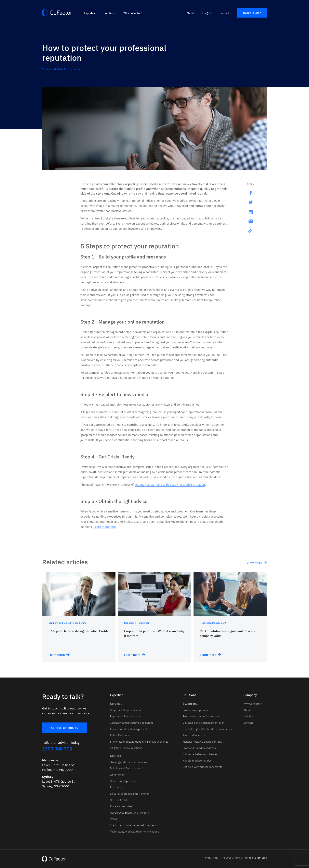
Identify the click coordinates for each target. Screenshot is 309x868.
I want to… (191, 704)
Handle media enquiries (197, 761)
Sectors (115, 756)
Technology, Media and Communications (134, 832)
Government (118, 775)
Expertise (90, 13)
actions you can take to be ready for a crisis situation (170, 487)
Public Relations (120, 735)
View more (257, 565)
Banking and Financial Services (129, 762)
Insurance (116, 787)
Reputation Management (125, 716)
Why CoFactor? (133, 13)
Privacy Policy (211, 858)
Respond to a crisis (194, 735)
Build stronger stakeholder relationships (207, 729)
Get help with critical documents (203, 767)
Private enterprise (121, 806)
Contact (224, 13)
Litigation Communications (126, 748)
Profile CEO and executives (199, 748)
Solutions (110, 13)
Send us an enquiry (64, 728)
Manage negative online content (202, 742)
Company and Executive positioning (132, 723)
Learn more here (105, 529)
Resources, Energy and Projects (129, 813)
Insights (207, 13)
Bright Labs (261, 858)
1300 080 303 (57, 749)
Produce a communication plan (202, 716)
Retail (114, 819)
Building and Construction (126, 768)
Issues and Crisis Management (61, 69)
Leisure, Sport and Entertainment (130, 794)
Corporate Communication (126, 710)
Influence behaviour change (200, 754)
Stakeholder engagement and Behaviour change (139, 742)
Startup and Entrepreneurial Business (133, 825)
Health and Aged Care (123, 781)
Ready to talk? (252, 13)
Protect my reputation (196, 710)
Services (116, 704)
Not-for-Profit (118, 800)
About (190, 13)
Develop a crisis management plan (204, 723)
